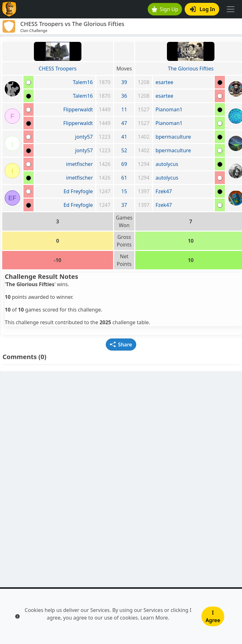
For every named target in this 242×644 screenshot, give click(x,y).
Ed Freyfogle (78, 191)
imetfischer (80, 164)
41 (124, 137)
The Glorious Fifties (191, 69)
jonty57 (84, 137)
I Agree (213, 616)
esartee (164, 82)
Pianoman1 (169, 109)
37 (124, 205)
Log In (203, 9)
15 (124, 191)
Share (121, 345)
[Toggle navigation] (231, 9)
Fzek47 (164, 191)
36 (124, 96)
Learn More (154, 618)
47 (124, 123)
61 (124, 178)
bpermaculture (173, 137)
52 (124, 150)
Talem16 (83, 82)
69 (124, 164)
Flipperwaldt (78, 109)
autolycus (167, 164)
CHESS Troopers (57, 69)
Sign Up (165, 9)
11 (124, 109)
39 (124, 82)
